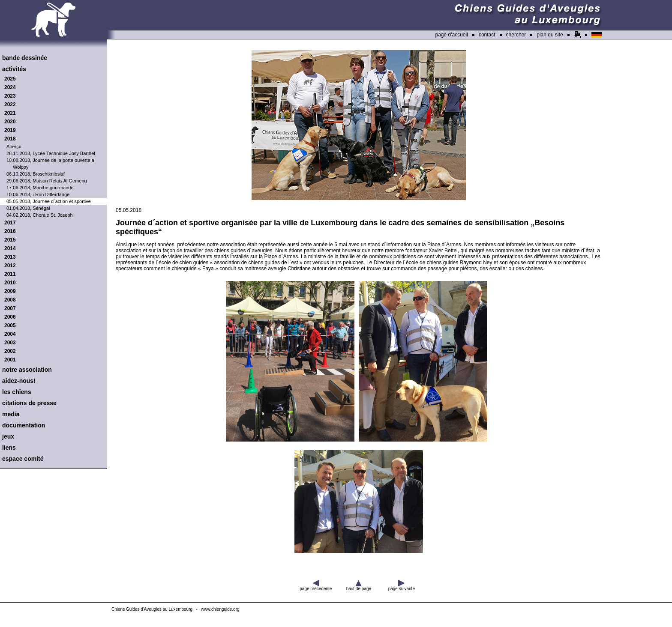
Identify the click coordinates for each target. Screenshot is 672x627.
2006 (10, 317)
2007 (10, 308)
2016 (10, 231)
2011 (10, 274)
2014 (10, 248)
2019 (10, 130)
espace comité (23, 459)
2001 (10, 360)
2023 (10, 96)
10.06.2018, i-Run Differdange (38, 194)
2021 (10, 113)
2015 (10, 240)
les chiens (17, 392)
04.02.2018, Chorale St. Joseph (40, 215)
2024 (10, 87)
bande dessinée (25, 58)
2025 (10, 79)
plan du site (550, 35)
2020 (10, 122)
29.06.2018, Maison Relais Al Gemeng (47, 181)
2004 (10, 334)
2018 (10, 139)
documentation (24, 425)
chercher (516, 35)
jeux (8, 436)
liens (9, 448)
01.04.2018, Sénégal (28, 208)
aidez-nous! (19, 381)
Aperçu (14, 146)
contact (487, 35)
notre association (27, 370)
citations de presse (29, 403)
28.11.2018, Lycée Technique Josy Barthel (51, 153)
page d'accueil (452, 35)
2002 (10, 351)
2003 (10, 343)
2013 (10, 257)
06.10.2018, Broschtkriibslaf (36, 174)
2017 (10, 223)
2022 (10, 104)
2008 (10, 300)
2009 (10, 291)
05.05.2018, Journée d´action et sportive (49, 201)
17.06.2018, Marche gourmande (40, 188)
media (11, 414)
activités (14, 69)
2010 (10, 283)
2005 (10, 325)
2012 (10, 266)
